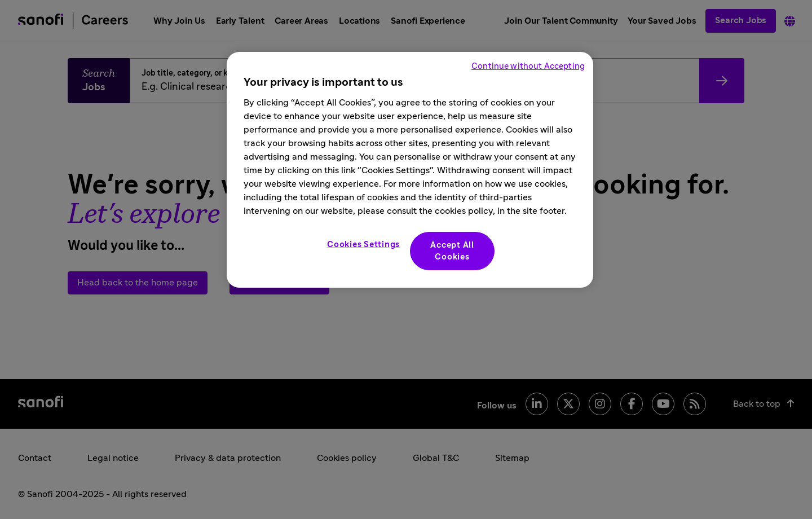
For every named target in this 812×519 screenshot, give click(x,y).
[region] (410, 170)
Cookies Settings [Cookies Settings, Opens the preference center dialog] (363, 245)
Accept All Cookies (452, 251)
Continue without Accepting (528, 66)
